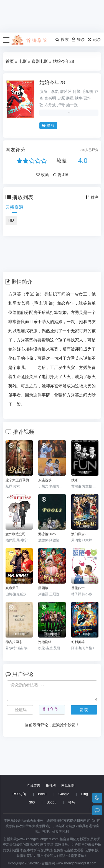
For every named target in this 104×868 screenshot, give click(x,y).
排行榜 (51, 786)
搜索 (62, 39)
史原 (61, 98)
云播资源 (14, 207)
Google (64, 794)
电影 (23, 61)
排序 (92, 197)
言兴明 (50, 98)
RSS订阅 (19, 794)
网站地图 (68, 786)
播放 (48, 125)
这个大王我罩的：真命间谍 (19, 480)
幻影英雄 (78, 642)
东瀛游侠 (45, 480)
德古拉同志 (14, 642)
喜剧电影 (40, 61)
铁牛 (79, 98)
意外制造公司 (16, 534)
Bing (85, 794)
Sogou (51, 802)
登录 (78, 39)
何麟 (77, 91)
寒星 (70, 98)
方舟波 (50, 105)
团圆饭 (43, 588)
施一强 (72, 105)
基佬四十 (78, 588)
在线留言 (34, 786)
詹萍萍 (66, 91)
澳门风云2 (79, 534)
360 (32, 802)
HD (11, 220)
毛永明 (87, 91)
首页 (10, 61)
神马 (72, 802)
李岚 (55, 91)
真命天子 (12, 588)
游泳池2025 (47, 534)
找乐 (75, 480)
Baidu (42, 794)
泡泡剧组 (45, 642)
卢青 (61, 105)
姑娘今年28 (52, 83)
